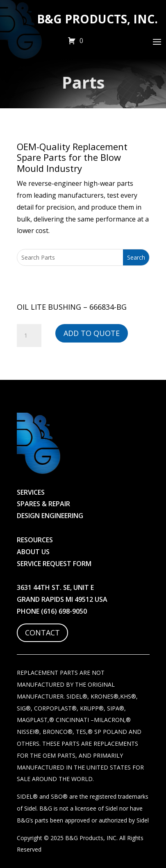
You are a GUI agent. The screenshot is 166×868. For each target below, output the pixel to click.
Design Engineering (50, 516)
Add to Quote (92, 333)
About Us (33, 552)
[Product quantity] (29, 336)
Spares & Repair (43, 504)
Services (31, 492)
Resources (35, 540)
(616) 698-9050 (64, 611)
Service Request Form (54, 564)
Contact (42, 633)
